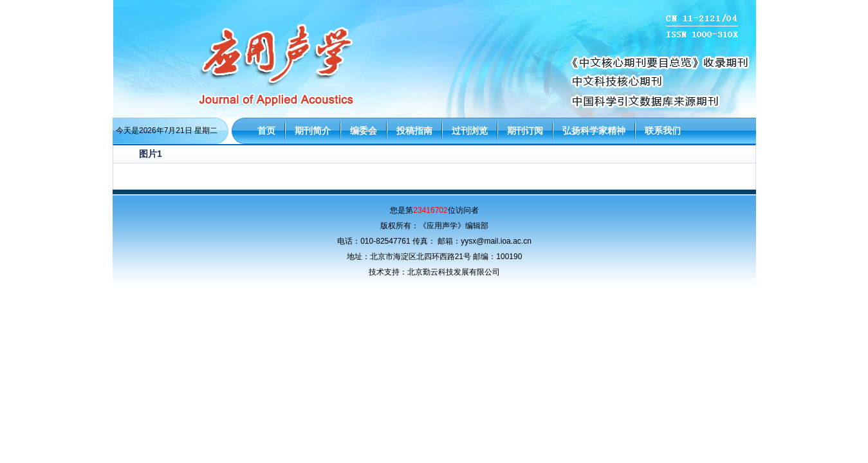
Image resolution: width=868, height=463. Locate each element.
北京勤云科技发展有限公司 (454, 272)
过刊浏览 (470, 131)
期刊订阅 (525, 131)
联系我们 (663, 131)
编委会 (364, 131)
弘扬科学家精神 (594, 131)
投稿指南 (414, 131)
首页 (266, 131)
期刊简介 (313, 131)
